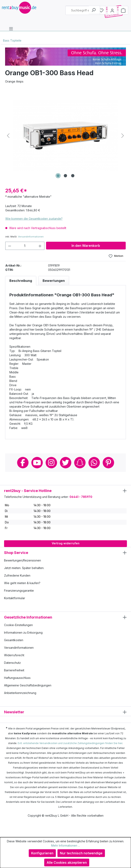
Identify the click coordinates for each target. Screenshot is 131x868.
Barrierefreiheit (14, 670)
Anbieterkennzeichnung (20, 693)
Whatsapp (94, 463)
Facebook (23, 463)
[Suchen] (94, 10)
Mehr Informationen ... (65, 845)
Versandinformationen (31, 237)
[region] (65, 136)
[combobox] (83, 10)
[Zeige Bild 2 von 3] (65, 176)
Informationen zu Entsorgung (23, 633)
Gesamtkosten (14, 640)
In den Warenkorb (86, 246)
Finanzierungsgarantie (19, 591)
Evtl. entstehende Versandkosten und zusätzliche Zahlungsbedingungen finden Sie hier (70, 743)
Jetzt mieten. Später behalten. (24, 568)
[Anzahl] (25, 246)
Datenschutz (12, 663)
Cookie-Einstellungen (18, 625)
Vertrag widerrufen (66, 543)
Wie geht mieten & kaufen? (22, 583)
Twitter (66, 463)
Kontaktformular (15, 598)
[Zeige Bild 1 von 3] (58, 176)
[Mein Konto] (112, 10)
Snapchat (80, 463)
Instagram (51, 463)
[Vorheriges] (8, 136)
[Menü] (11, 29)
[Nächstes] (123, 136)
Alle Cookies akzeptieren (67, 862)
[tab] (21, 281)
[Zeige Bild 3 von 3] (73, 176)
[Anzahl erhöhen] (40, 246)
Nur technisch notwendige (81, 853)
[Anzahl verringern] (10, 246)
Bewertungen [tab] (54, 281)
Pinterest (108, 463)
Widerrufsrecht (14, 655)
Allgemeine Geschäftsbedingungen (28, 685)
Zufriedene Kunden (17, 575)
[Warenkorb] (123, 10)
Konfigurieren (42, 853)
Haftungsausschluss (17, 678)
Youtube (37, 463)
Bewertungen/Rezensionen (23, 560)
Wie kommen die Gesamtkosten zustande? (34, 219)
